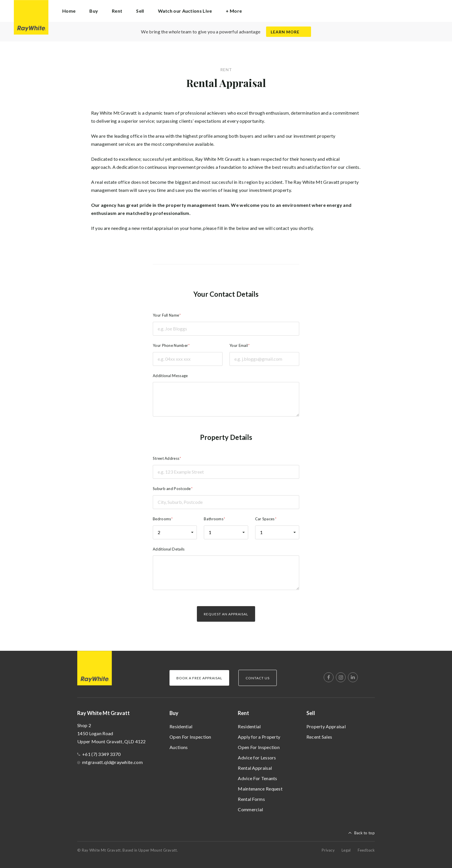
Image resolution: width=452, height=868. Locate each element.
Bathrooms (214, 519)
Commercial (250, 809)
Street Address (166, 458)
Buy (174, 713)
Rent (243, 713)
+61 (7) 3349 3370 (101, 754)
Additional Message (170, 376)
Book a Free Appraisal (199, 678)
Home (69, 11)
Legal (346, 850)
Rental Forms (251, 799)
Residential (181, 726)
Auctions (179, 747)
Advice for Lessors (257, 758)
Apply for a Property (259, 737)
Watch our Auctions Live (185, 11)
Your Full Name (166, 315)
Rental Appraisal (255, 768)
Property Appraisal (326, 726)
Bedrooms (162, 519)
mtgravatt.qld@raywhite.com (112, 762)
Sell (311, 713)
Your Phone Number (170, 345)
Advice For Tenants (257, 778)
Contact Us (258, 678)
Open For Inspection (190, 737)
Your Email (239, 345)
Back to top (365, 833)
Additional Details (169, 549)
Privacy (328, 850)
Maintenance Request (260, 789)
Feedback (366, 850)
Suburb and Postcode (172, 489)
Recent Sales (319, 737)
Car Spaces (265, 519)
